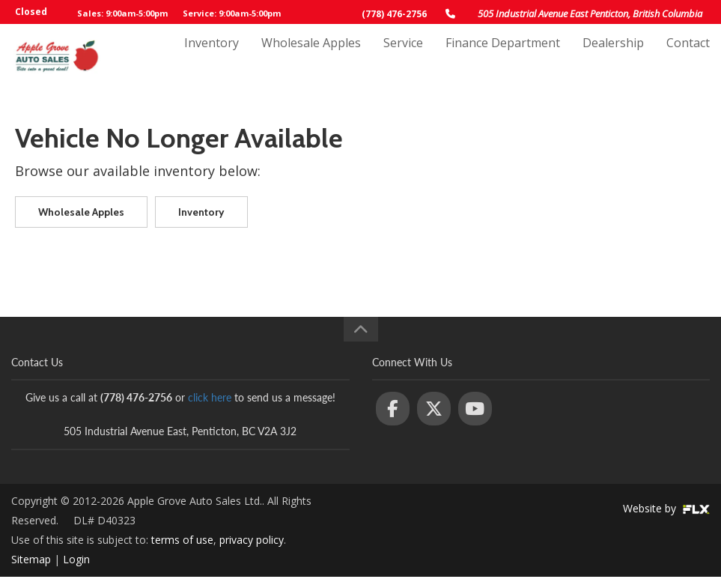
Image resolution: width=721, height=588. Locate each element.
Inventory (212, 58)
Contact (688, 58)
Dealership (613, 58)
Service (403, 58)
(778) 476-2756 (394, 14)
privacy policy (252, 540)
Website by (666, 508)
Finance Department (503, 58)
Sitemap (31, 559)
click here (210, 397)
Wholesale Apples (311, 58)
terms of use (182, 540)
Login (76, 559)
